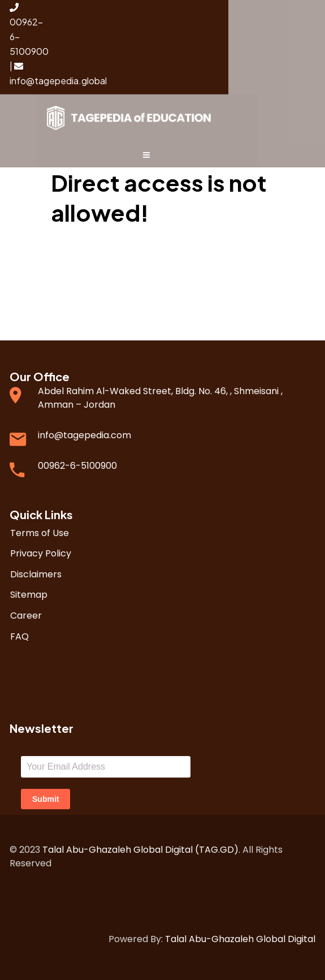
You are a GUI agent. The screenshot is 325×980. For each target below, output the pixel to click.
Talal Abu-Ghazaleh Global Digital (240, 939)
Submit (45, 799)
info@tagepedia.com (84, 435)
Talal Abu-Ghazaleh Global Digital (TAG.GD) (140, 850)
